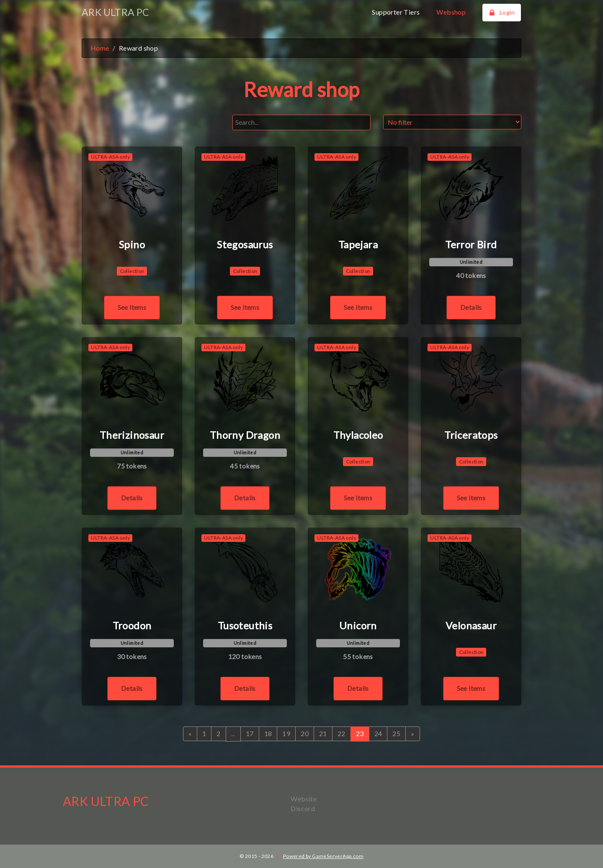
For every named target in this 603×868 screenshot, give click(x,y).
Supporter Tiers (396, 12)
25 (396, 733)
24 (378, 733)
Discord (303, 808)
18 (268, 733)
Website (304, 799)
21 (323, 733)
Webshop (451, 12)
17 (250, 733)
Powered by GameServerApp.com (323, 856)
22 (341, 733)
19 (286, 733)
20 (305, 733)
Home (100, 48)
